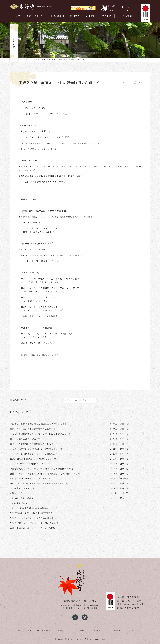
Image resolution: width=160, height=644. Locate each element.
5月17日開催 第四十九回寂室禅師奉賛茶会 (31, 513)
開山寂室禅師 (57, 16)
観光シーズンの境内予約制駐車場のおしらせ (32, 444)
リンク (134, 631)
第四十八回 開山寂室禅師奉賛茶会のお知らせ (33, 429)
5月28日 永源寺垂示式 (22, 498)
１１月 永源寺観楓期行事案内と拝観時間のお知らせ (36, 449)
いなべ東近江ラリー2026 (22, 488)
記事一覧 (119, 424)
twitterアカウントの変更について (27, 464)
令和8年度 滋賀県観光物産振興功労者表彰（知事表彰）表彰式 (40, 483)
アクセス (107, 16)
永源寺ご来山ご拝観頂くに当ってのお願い (31, 478)
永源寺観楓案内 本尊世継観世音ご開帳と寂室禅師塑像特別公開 (42, 469)
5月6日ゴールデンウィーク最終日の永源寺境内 (33, 518)
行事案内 (91, 16)
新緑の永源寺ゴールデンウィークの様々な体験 (33, 528)
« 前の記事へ (71, 400)
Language (128, 7)
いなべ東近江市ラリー (21, 503)
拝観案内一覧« (18, 400)
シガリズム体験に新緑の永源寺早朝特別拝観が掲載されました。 (41, 434)
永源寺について (35, 16)
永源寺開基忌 (16, 493)
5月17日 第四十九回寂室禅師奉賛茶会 (29, 508)
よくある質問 (125, 16)
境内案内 (75, 16)
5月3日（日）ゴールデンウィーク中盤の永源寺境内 (35, 523)
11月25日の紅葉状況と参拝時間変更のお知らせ (33, 459)
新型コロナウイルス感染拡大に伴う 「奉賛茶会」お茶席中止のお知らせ (45, 474)
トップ (17, 16)
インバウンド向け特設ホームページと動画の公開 (34, 454)
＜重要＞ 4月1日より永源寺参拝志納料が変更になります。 (39, 424)
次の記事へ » (89, 400)
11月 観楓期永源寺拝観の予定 (25, 439)
